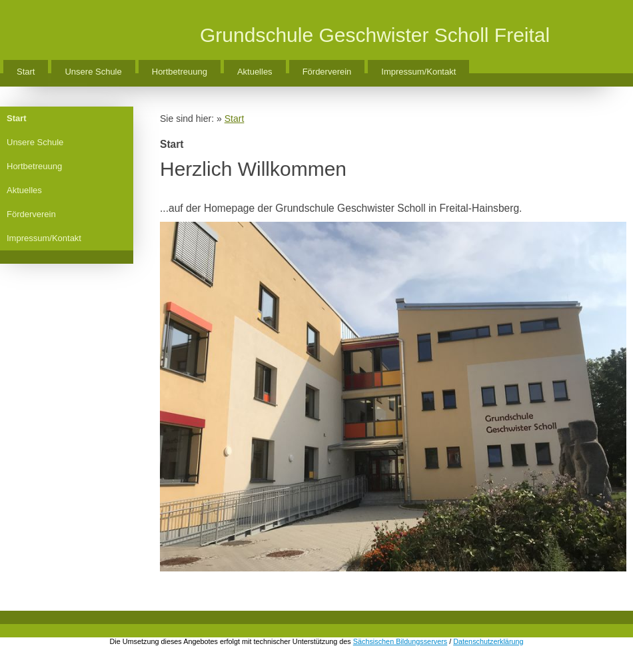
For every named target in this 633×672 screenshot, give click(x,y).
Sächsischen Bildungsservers (400, 641)
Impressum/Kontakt (418, 72)
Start (26, 72)
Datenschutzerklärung (488, 641)
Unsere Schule (93, 72)
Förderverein (327, 72)
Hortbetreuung (180, 72)
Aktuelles (255, 72)
